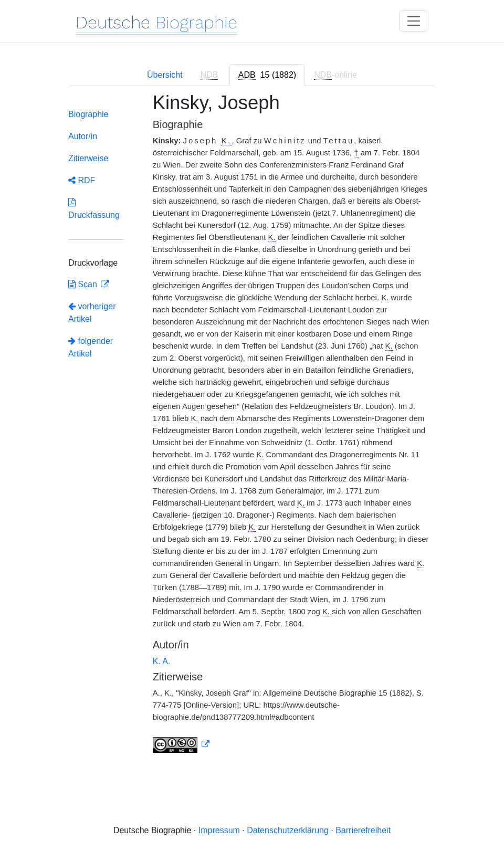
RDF (82, 180)
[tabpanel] (252, 429)
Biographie (88, 114)
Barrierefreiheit (363, 830)
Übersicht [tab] (165, 75)
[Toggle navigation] (414, 21)
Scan (84, 284)
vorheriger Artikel (92, 313)
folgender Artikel (91, 347)
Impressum (219, 830)
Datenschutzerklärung (288, 830)
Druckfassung (94, 209)
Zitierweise (88, 158)
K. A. (162, 661)
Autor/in (83, 136)
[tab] (267, 75)
